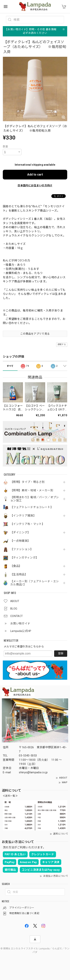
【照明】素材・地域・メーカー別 (32, 490)
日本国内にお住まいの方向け (35, 185)
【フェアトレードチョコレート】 (32, 507)
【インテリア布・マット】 (27, 524)
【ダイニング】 (20, 532)
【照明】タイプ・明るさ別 (27, 482)
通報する (62, 344)
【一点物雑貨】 (20, 541)
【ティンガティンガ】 (24, 558)
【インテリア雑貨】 (23, 516)
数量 (6, 146)
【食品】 (16, 566)
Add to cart (35, 175)
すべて (10, 366)
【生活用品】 (19, 574)
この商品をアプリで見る (35, 334)
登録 (61, 653)
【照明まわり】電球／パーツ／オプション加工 (35, 499)
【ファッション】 (22, 549)
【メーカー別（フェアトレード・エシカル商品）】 (35, 583)
